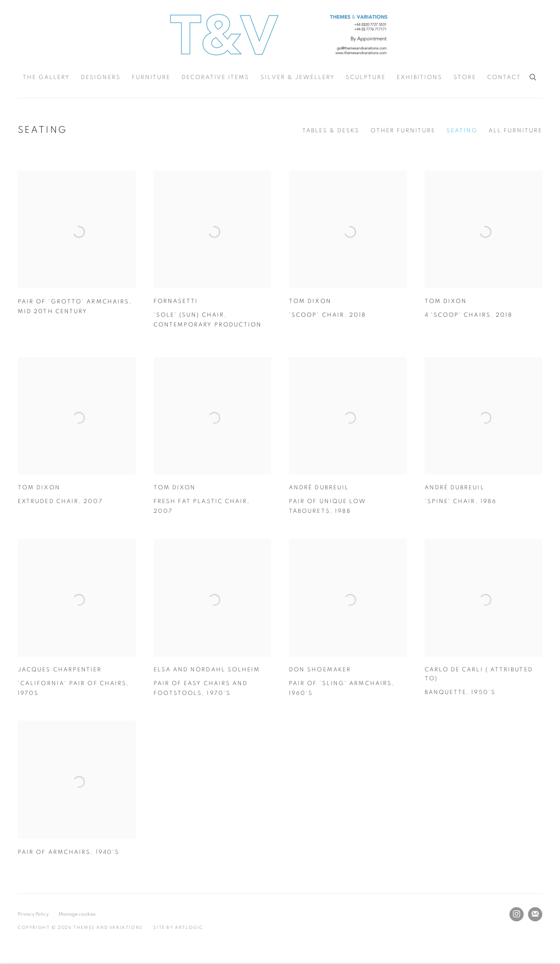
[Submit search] (533, 76)
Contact (504, 77)
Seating (43, 130)
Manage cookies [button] (77, 914)
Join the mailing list (535, 914)
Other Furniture (403, 131)
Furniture (151, 77)
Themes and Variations (280, 35)
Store (465, 77)
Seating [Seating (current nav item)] (462, 131)
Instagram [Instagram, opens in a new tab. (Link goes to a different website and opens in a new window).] (517, 914)
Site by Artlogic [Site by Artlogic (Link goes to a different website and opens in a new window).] (178, 928)
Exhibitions (420, 77)
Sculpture (366, 77)
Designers (101, 77)
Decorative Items (215, 77)
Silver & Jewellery (298, 77)
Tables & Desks (331, 131)
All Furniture (515, 131)
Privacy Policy (33, 914)
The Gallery (46, 77)
